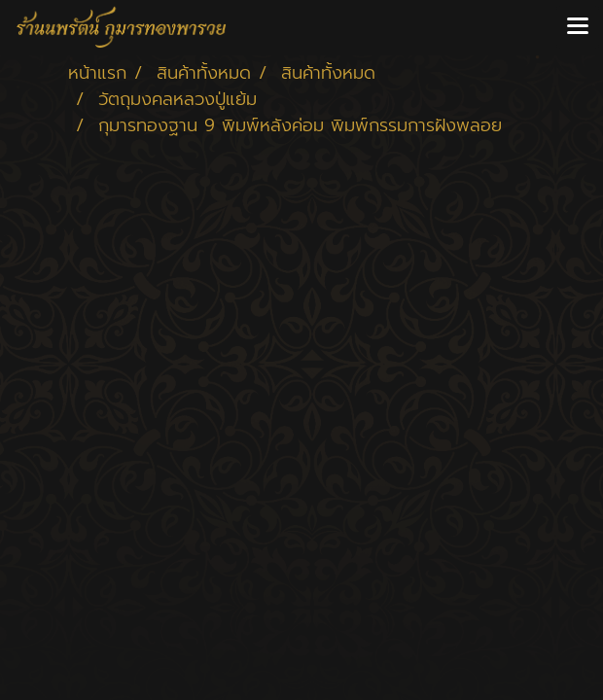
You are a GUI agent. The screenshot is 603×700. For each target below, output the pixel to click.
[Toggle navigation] (578, 27)
